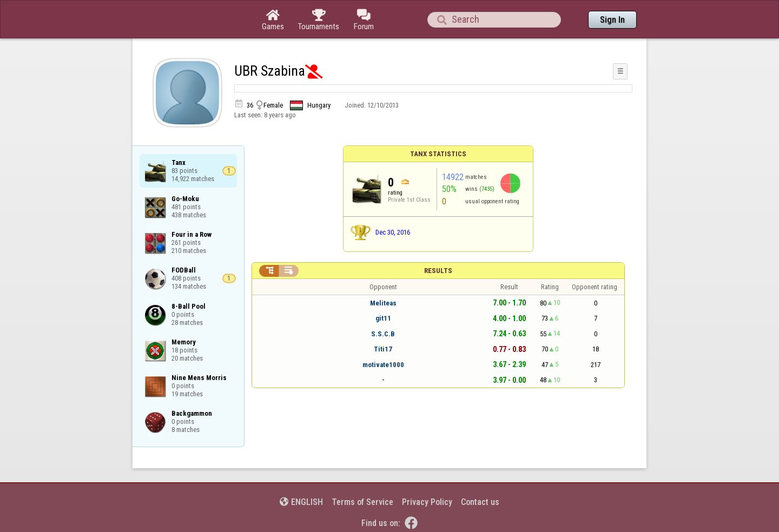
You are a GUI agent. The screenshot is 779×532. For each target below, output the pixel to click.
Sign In (612, 20)
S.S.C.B (383, 334)
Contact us (480, 502)
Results (438, 271)
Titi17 (383, 349)
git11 (383, 318)
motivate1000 (383, 365)
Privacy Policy (427, 502)
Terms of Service (362, 502)
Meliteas (383, 303)
